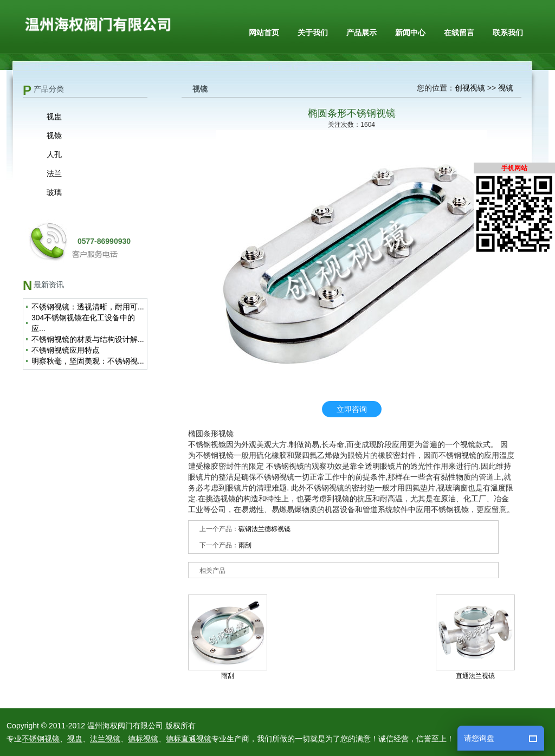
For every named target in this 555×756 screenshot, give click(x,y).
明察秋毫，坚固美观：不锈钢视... (88, 361)
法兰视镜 (105, 739)
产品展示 (362, 33)
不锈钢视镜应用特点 (66, 350)
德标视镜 (143, 739)
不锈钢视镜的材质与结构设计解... (88, 339)
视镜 (54, 135)
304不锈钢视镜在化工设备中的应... (83, 323)
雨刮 (245, 545)
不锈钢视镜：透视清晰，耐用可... (88, 307)
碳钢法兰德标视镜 (264, 529)
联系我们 (508, 33)
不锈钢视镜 (41, 739)
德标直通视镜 (189, 739)
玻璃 (54, 192)
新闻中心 (410, 33)
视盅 (54, 117)
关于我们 (313, 33)
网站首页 (264, 33)
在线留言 (459, 33)
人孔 (54, 154)
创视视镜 (470, 88)
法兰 (54, 173)
